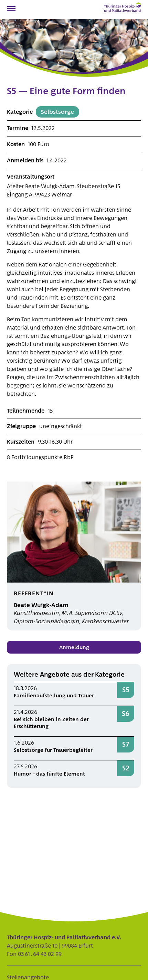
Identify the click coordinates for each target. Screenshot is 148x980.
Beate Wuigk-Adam (41, 605)
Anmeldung (74, 648)
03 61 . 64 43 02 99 (40, 954)
